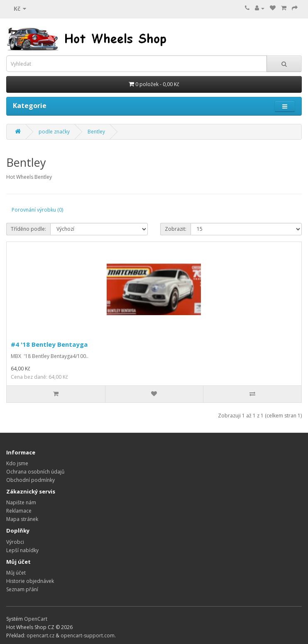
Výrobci (15, 542)
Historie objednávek (30, 581)
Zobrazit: (176, 229)
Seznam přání (22, 589)
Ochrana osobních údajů (35, 472)
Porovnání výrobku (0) (37, 210)
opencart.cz (40, 635)
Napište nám (21, 502)
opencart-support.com (88, 635)
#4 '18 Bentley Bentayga (49, 344)
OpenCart (36, 619)
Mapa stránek (22, 519)
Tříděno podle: (28, 229)
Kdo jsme (17, 463)
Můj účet (16, 573)
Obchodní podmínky (31, 480)
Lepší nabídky (22, 550)
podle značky (54, 132)
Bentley (96, 132)
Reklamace (19, 511)
